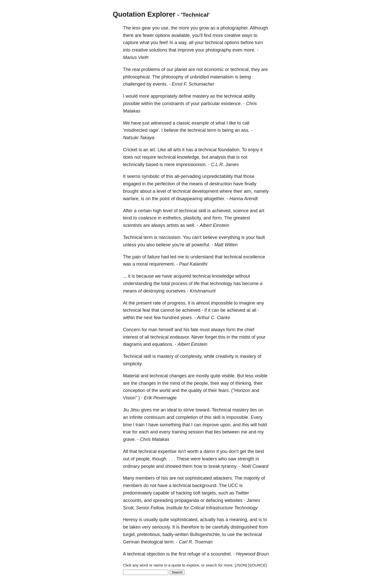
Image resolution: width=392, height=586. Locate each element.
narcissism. (170, 237)
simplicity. (133, 364)
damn (209, 451)
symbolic (151, 176)
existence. (231, 104)
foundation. (229, 150)
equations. (163, 344)
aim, (248, 191)
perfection (165, 184)
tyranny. (229, 466)
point (165, 199)
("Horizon (241, 390)
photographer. (235, 28)
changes (178, 376)
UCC (233, 486)
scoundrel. (221, 554)
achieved (191, 310)
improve (186, 50)
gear (146, 28)
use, (165, 28)
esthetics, (172, 218)
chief (249, 330)
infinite (136, 417)
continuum (155, 417)
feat (146, 310)
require (149, 157)
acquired (182, 276)
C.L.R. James (225, 165)
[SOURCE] (258, 565)
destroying (154, 291)
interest (131, 337)
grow (204, 28)
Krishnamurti (203, 291)
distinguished (244, 527)
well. (191, 225)
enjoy (254, 150)
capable (161, 493)
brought (131, 191)
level (161, 191)
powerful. (201, 245)
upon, (226, 425)
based (152, 165)
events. (160, 84)
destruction (221, 184)
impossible (222, 303)
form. (218, 218)
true (127, 432)
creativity (225, 356)
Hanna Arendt (243, 199)
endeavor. (180, 337)
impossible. (238, 417)
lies (254, 410)
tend (127, 218)
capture (131, 43)
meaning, (239, 520)
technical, (240, 69)
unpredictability (218, 176)
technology (221, 284)
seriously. (162, 527)
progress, (177, 303)
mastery (201, 96)
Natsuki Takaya (139, 138)
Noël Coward (255, 466)
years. (187, 318)
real (136, 69)
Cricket (130, 150)
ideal (172, 410)
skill (202, 211)
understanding (138, 284)
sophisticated (198, 478)
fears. (224, 390)
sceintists (132, 225)
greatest (242, 218)
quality (195, 390)
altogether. (214, 199)
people (148, 466)
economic (214, 69)
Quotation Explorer (144, 14)
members (145, 478)
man (153, 330)
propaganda (187, 500)
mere (169, 165)
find (208, 35)
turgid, (129, 534)
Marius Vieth (136, 57)
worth (193, 451)
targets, (209, 493)
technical (214, 43)
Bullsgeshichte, (205, 534)
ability (249, 96)
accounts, (133, 500)
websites (233, 500)
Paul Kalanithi (193, 264)
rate (157, 303)
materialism (222, 77)
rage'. (154, 130)
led (173, 257)
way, (183, 43)
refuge (194, 554)
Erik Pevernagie (160, 398)
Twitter (242, 493)
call (246, 123)
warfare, (131, 199)
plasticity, (193, 218)
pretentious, (149, 534)
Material (131, 376)
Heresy (130, 520)
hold (262, 425)
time (127, 425)
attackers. (223, 478)
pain (137, 257)
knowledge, (189, 157)
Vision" (130, 398)
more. (250, 50)
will (254, 425)
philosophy (172, 77)
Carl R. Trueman (196, 542)
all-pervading (188, 176)
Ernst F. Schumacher (193, 84)
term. (169, 542)
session (196, 432)
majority (252, 478)
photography (218, 50)
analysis (218, 157)
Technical (133, 237)
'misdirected (135, 130)
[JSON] (241, 565)
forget (211, 337)
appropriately (164, 96)
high (157, 211)
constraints (173, 104)
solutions (158, 50)
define (185, 96)
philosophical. (137, 77)
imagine (247, 303)
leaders (209, 459)
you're (178, 245)
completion (187, 417)
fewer (148, 35)
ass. (245, 130)
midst (245, 337)
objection (156, 554)
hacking (184, 493)
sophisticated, (184, 520)
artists (173, 225)
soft (197, 493)
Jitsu (135, 410)
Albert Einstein (214, 225)
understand (202, 257)
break (214, 466)
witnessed (161, 123)
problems (151, 69)
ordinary (131, 466)
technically (134, 165)
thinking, (244, 383)
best (260, 451)
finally (250, 184)
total (166, 284)
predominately (137, 493)
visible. (229, 376)
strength (246, 459)
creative (233, 35)
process (179, 284)
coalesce (147, 218)
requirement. (162, 264)
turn (259, 43)
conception (134, 390)
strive (189, 410)
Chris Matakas (155, 439)
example (200, 123)
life (197, 284)
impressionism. (191, 165)
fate (194, 330)
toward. (203, 410)
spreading (163, 500)
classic (183, 123)
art (261, 211)
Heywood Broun (252, 554)
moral (142, 264)
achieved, (222, 211)
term (212, 130)
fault (261, 237)
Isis (165, 478)
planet (181, 69)
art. (153, 150)
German (131, 542)
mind (175, 383)
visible (261, 376)
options (163, 35)
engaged (132, 184)
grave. (129, 439)
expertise (167, 451)
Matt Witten (226, 245)
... (125, 276)
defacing (214, 500)
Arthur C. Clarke (214, 318)
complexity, (191, 356)
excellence (254, 257)
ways (247, 35)
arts (177, 150)
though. (160, 459)
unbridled (199, 77)
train (140, 425)
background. (205, 486)
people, (202, 383)
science (241, 211)
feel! (164, 43)
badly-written (176, 534)
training (179, 432)
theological (152, 542)
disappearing (189, 199)
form (231, 330)
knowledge (223, 276)
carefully (221, 527)
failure (154, 257)
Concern (132, 330)
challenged (134, 84)
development (205, 191)
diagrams (132, 344)
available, (181, 35)
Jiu (126, 410)
